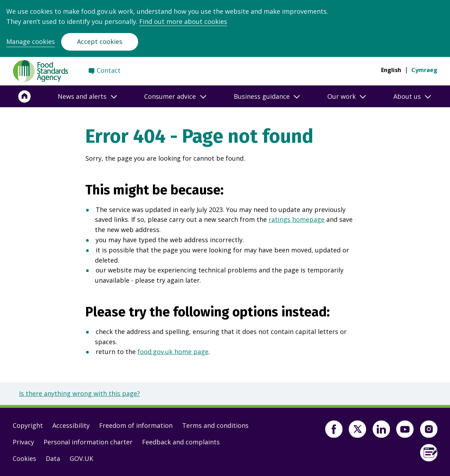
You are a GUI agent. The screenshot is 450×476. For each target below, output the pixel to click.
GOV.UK (81, 458)
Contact (109, 70)
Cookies (24, 458)
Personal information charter (88, 442)
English (391, 70)
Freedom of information (136, 425)
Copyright (28, 425)
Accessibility (71, 425)
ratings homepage (297, 219)
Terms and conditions (215, 425)
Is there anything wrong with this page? (79, 393)
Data (53, 458)
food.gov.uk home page (173, 352)
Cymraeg (424, 70)
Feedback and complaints (181, 442)
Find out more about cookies (183, 21)
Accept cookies (100, 41)
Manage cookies (31, 41)
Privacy (23, 442)
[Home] (25, 96)
